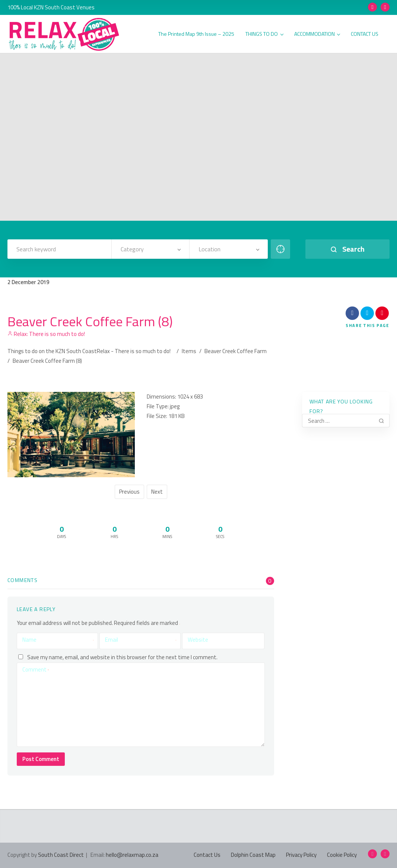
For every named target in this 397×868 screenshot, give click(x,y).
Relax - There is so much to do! (134, 351)
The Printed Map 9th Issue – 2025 (196, 34)
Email (141, 640)
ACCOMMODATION (317, 34)
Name (58, 640)
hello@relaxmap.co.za (132, 855)
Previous (129, 492)
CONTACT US (365, 34)
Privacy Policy (301, 855)
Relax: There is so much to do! (46, 334)
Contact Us (207, 855)
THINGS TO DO (264, 34)
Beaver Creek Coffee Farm (236, 351)
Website (198, 640)
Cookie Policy (342, 855)
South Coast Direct (61, 855)
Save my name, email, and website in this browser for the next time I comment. (122, 657)
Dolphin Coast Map (253, 855)
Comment (36, 669)
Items (189, 351)
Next (157, 492)
